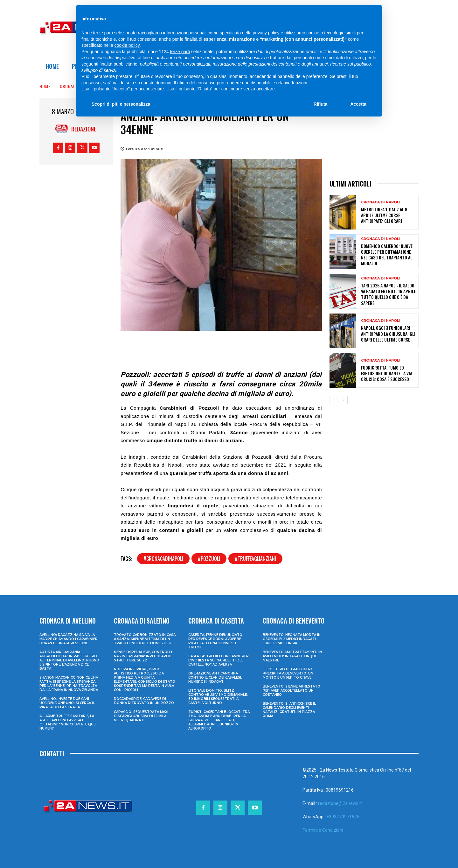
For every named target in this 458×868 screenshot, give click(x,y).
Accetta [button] (358, 104)
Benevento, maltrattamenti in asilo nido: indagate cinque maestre (292, 656)
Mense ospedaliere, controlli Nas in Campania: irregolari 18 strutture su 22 (143, 656)
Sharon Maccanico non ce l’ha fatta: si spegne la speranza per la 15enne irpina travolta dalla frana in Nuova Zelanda (69, 684)
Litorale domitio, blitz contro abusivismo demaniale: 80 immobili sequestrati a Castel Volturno (218, 697)
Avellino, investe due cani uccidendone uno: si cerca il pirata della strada (67, 703)
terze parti (180, 52)
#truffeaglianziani (255, 559)
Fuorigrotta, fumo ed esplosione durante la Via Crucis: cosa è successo (387, 373)
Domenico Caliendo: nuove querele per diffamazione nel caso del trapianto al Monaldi (387, 255)
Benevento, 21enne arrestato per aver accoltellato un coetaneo (291, 691)
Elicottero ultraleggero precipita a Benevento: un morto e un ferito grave (288, 673)
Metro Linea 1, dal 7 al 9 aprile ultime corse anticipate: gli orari (384, 215)
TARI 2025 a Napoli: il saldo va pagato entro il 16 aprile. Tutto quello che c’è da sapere (389, 294)
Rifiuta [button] (321, 104)
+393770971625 (343, 817)
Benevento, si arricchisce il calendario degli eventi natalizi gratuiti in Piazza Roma (289, 710)
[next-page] (344, 400)
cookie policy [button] (127, 45)
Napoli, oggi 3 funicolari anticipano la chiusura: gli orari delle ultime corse (388, 333)
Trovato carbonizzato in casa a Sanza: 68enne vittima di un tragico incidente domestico (145, 639)
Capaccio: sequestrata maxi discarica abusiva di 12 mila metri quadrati (141, 716)
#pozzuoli (209, 559)
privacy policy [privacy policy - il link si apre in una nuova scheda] (266, 33)
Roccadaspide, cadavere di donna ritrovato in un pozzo (144, 701)
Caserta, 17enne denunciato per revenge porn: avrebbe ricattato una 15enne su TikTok (215, 641)
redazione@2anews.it (340, 803)
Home (45, 86)
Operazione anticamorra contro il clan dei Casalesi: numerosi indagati (215, 677)
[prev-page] (333, 400)
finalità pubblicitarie (118, 64)
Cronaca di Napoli (381, 202)
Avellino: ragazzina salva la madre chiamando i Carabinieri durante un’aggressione (69, 639)
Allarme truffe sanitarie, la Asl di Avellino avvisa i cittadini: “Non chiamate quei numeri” (68, 722)
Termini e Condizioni (323, 830)
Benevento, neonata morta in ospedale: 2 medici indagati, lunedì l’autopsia (292, 639)
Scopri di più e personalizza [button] (121, 104)
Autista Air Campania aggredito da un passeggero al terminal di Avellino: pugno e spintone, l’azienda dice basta (69, 660)
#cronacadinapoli (163, 559)
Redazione (84, 129)
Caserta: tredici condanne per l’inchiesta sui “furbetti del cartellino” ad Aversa (219, 660)
